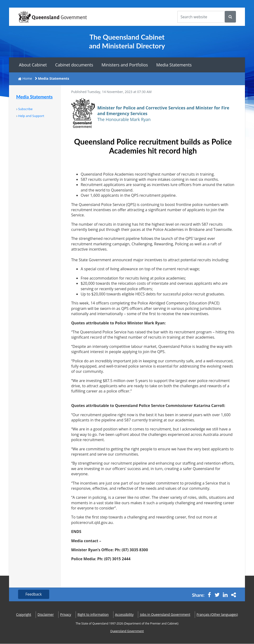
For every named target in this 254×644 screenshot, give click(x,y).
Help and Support (31, 116)
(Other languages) (217, 615)
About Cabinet (33, 65)
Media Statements (174, 65)
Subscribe (25, 109)
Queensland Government (127, 632)
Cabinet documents (74, 65)
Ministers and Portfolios (125, 65)
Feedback (34, 594)
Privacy (66, 615)
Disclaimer (46, 615)
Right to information (93, 615)
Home (27, 78)
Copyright (24, 615)
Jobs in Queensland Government (165, 615)
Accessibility (124, 615)
